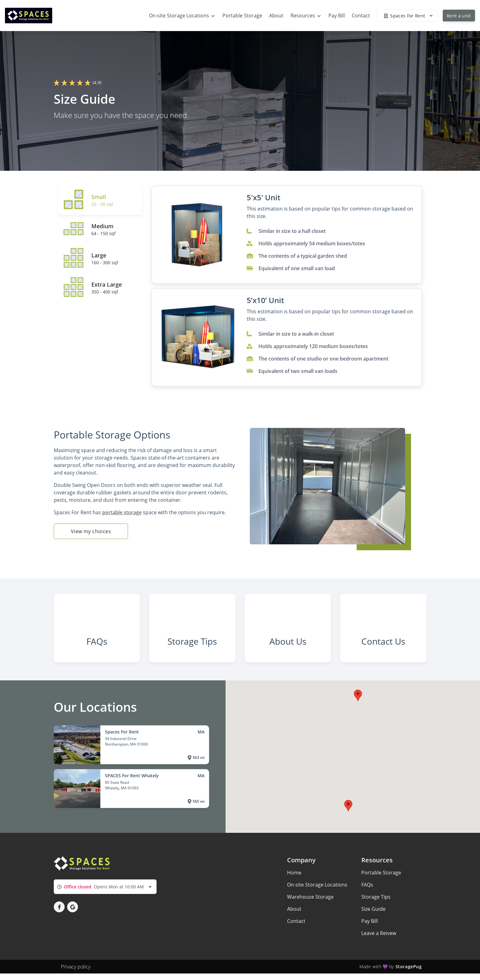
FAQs (367, 899)
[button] (358, 710)
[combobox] (105, 901)
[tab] (100, 200)
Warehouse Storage (310, 911)
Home (294, 887)
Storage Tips (376, 911)
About (294, 923)
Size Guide (373, 923)
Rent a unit (459, 16)
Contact (296, 936)
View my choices (91, 531)
